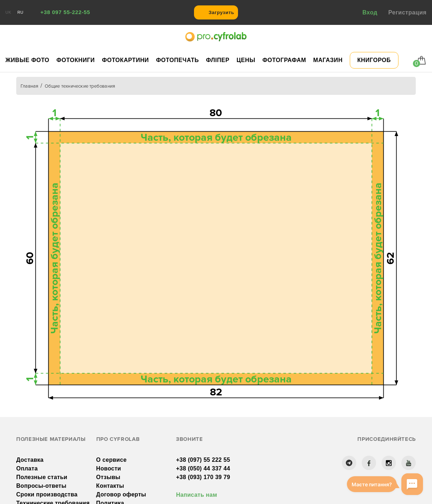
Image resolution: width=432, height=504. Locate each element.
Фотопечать (178, 60)
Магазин (328, 60)
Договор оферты (121, 494)
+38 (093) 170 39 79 (203, 477)
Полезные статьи (42, 477)
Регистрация (407, 12)
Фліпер (218, 60)
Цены (246, 60)
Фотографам (284, 60)
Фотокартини (125, 60)
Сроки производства (47, 494)
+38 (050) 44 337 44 (203, 468)
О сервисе (111, 460)
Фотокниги (76, 60)
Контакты (110, 486)
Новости (109, 468)
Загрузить (221, 12)
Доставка (30, 460)
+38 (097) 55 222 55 (203, 460)
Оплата (27, 468)
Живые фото (27, 60)
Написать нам (197, 495)
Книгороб (374, 60)
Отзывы (108, 477)
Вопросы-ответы (41, 486)
